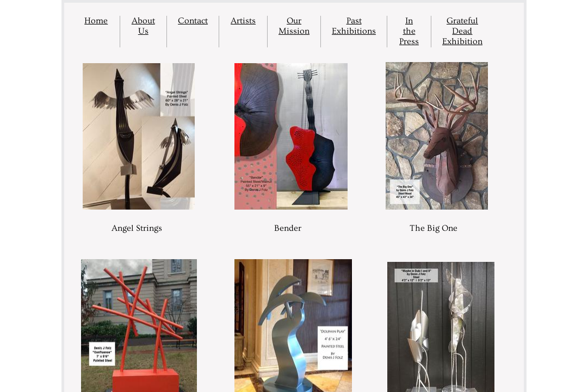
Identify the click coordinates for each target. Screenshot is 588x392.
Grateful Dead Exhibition (462, 31)
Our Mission (294, 26)
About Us (143, 26)
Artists (243, 21)
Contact (193, 21)
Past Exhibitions (354, 26)
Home (96, 21)
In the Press (409, 31)
